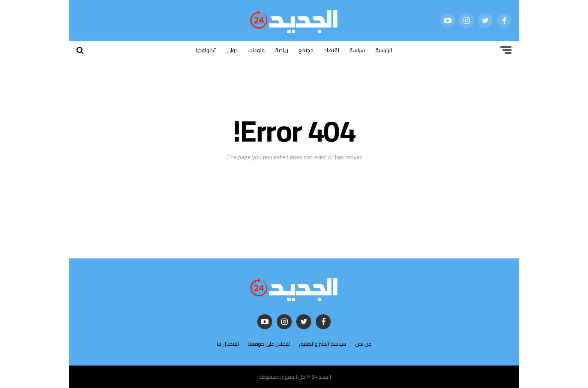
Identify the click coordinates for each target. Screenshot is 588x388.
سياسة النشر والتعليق (322, 344)
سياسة (357, 50)
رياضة (282, 50)
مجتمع (306, 50)
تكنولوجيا (206, 50)
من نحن (363, 344)
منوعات (256, 50)
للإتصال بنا (228, 344)
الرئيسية (384, 50)
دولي (232, 50)
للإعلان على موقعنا (269, 344)
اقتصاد (331, 50)
